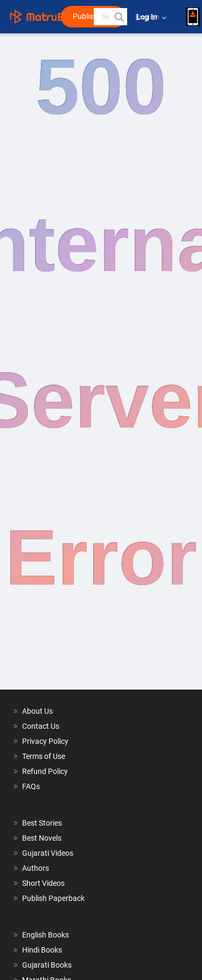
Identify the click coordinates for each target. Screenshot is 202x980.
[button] (119, 17)
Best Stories (42, 823)
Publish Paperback (53, 898)
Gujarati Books (47, 965)
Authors (36, 868)
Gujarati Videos (48, 853)
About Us (37, 711)
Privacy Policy (45, 741)
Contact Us (41, 726)
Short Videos (43, 883)
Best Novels (42, 838)
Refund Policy (45, 771)
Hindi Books (42, 950)
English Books (46, 935)
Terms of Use (44, 756)
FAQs (31, 786)
